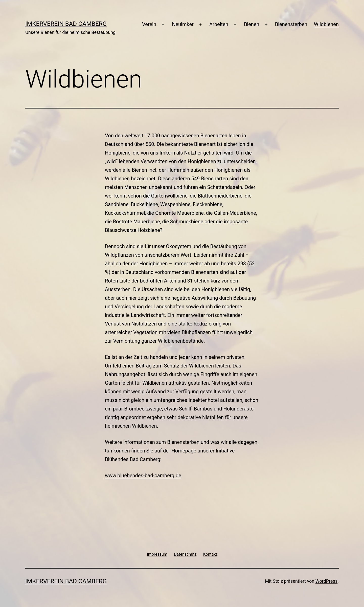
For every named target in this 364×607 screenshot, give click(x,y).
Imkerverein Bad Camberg (66, 24)
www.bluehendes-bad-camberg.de (143, 475)
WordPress (326, 581)
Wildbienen (326, 24)
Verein (149, 24)
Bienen (252, 24)
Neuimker (183, 24)
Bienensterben (291, 24)
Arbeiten (219, 24)
